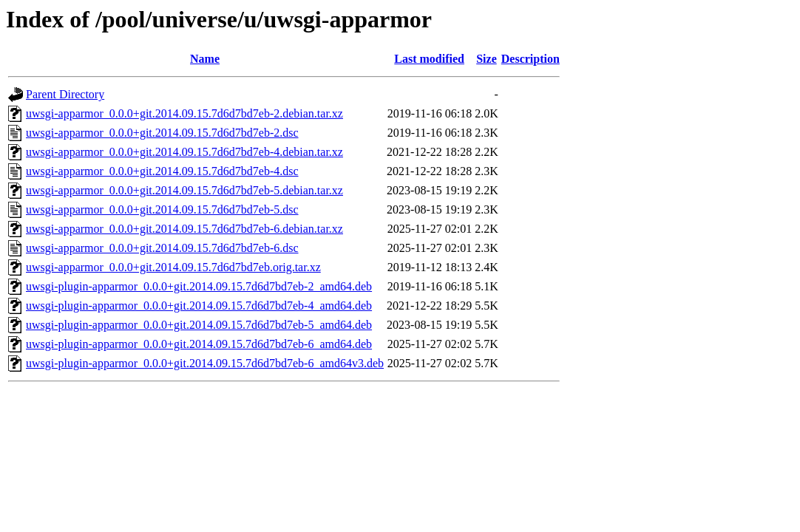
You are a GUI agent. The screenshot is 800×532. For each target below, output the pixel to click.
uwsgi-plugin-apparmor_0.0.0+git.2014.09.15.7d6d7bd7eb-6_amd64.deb (199, 344)
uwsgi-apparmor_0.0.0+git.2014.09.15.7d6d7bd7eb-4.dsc (162, 171)
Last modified (429, 59)
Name (205, 59)
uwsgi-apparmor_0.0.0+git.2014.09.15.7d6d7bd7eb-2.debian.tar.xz (184, 113)
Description (530, 59)
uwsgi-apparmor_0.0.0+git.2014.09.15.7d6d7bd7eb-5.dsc (162, 209)
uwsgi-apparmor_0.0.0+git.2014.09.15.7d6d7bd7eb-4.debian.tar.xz (184, 152)
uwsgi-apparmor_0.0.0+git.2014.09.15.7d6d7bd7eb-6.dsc (162, 248)
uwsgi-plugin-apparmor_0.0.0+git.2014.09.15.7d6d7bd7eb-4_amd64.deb (199, 306)
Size (487, 59)
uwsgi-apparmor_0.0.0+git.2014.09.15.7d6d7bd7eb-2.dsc (162, 133)
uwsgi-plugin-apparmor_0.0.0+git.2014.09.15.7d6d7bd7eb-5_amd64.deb (199, 325)
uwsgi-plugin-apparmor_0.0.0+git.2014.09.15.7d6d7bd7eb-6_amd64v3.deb (205, 363)
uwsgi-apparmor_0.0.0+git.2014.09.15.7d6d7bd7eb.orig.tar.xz (173, 267)
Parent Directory (65, 94)
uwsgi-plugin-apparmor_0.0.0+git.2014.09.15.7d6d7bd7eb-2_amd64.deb (199, 286)
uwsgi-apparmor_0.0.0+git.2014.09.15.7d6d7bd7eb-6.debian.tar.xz (184, 229)
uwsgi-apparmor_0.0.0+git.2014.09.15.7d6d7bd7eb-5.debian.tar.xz (184, 190)
